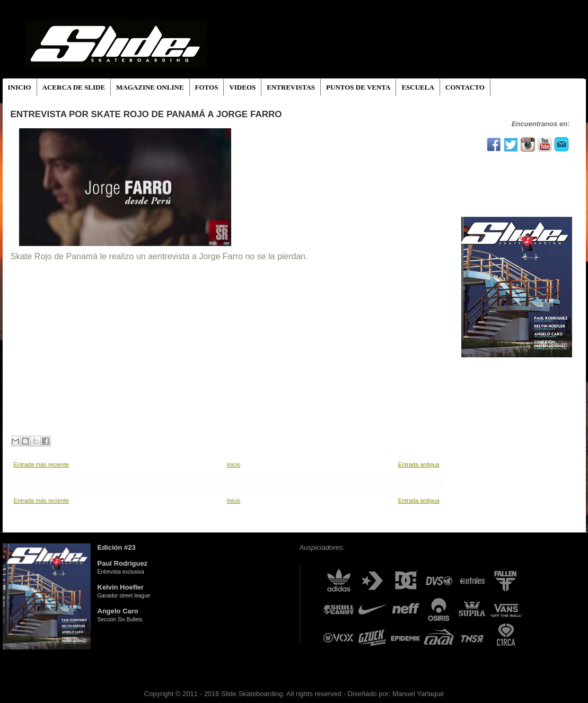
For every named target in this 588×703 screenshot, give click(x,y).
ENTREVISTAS (291, 87)
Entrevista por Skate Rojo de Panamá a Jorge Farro (146, 114)
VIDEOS (242, 87)
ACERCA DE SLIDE (74, 87)
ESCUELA (418, 87)
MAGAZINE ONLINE (150, 87)
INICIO (20, 87)
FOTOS (207, 87)
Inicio (234, 464)
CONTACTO (465, 87)
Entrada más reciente (42, 464)
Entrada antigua (419, 464)
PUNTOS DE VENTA (358, 87)
